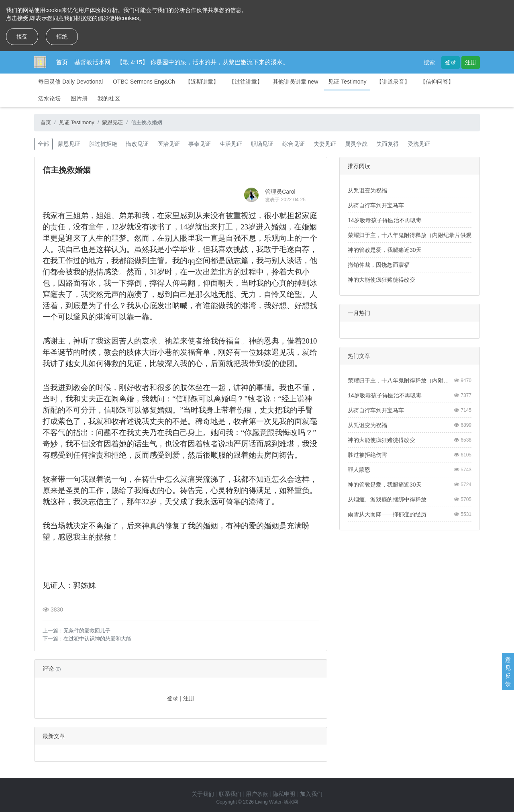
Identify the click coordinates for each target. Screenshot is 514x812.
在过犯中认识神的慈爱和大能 (97, 639)
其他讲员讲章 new (296, 82)
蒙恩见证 (112, 122)
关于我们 (203, 794)
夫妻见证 (325, 144)
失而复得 (388, 144)
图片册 (79, 98)
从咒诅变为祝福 (367, 190)
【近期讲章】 (202, 82)
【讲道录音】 (393, 82)
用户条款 (257, 794)
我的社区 (109, 98)
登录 (451, 62)
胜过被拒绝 (103, 144)
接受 (22, 37)
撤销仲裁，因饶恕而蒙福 (379, 265)
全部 (43, 144)
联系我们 (230, 794)
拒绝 (62, 37)
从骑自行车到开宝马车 (376, 205)
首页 (62, 62)
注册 (471, 62)
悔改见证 (137, 144)
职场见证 (262, 144)
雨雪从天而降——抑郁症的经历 (387, 514)
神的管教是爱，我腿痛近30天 (385, 250)
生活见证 (231, 144)
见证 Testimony (347, 82)
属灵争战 (356, 144)
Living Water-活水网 (276, 802)
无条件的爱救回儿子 (87, 631)
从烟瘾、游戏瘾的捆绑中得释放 (387, 499)
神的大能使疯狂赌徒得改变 (381, 280)
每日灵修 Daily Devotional (70, 82)
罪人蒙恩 (359, 470)
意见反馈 (508, 672)
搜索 (429, 62)
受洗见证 (419, 144)
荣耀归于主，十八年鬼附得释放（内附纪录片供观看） (415, 235)
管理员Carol (280, 192)
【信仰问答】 (437, 82)
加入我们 (311, 794)
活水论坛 (49, 98)
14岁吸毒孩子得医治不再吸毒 (385, 220)
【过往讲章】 (246, 82)
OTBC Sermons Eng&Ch (144, 82)
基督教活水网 (92, 62)
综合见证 (294, 144)
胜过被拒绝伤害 (367, 455)
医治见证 (169, 144)
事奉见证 (200, 144)
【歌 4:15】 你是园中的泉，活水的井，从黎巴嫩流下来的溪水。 (203, 62)
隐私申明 (284, 794)
